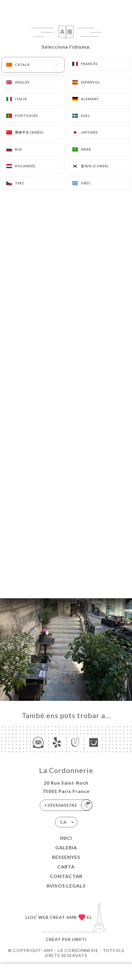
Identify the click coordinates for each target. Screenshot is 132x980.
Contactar (66, 876)
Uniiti (79, 939)
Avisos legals (66, 886)
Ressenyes (66, 857)
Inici (66, 838)
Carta (66, 867)
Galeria (66, 847)
